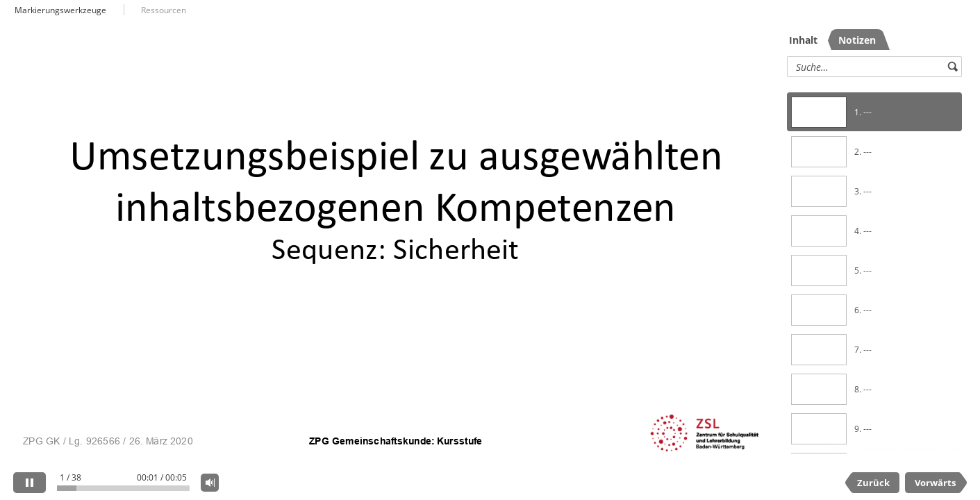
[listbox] (874, 267)
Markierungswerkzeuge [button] (60, 10)
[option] (874, 112)
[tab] (807, 40)
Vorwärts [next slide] (935, 483)
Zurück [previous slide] (873, 483)
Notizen (857, 40)
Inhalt (803, 40)
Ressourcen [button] (164, 10)
